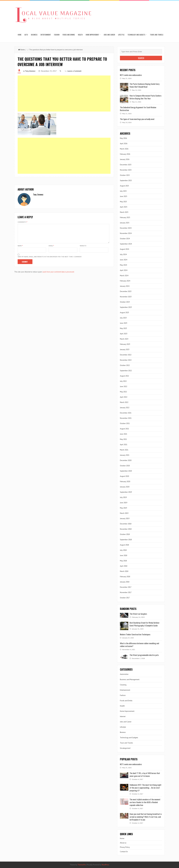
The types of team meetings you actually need (137, 119)
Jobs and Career (109, 35)
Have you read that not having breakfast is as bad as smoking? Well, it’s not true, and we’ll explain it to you (146, 817)
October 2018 (125, 534)
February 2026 (125, 154)
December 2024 (126, 228)
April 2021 (124, 445)
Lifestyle (121, 35)
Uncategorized (125, 748)
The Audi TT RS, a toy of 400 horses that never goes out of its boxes (145, 774)
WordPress (105, 865)
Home (20, 35)
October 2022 (125, 365)
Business (34, 35)
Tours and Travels (157, 35)
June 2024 (124, 260)
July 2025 (123, 191)
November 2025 (126, 170)
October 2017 (125, 598)
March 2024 (124, 276)
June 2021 (124, 434)
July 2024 (123, 254)
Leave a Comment (74, 71)
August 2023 (124, 313)
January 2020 (125, 487)
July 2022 (123, 381)
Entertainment (46, 35)
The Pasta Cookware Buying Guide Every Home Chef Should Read (145, 85)
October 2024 (125, 239)
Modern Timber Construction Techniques (135, 634)
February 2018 (125, 577)
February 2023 (125, 344)
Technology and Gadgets (136, 35)
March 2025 (124, 212)
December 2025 (126, 165)
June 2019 (124, 503)
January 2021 (125, 455)
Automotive (124, 674)
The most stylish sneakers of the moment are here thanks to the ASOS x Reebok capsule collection (145, 802)
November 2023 (126, 297)
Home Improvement (92, 35)
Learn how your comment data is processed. (58, 275)
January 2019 (125, 518)
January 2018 (125, 582)
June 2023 (124, 323)
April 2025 (124, 207)
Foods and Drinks (69, 35)
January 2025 (125, 223)
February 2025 (125, 217)
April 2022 (124, 397)
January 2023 (125, 350)
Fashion (57, 35)
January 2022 (125, 408)
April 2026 (124, 144)
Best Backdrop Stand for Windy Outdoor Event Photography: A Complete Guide (145, 624)
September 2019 (126, 492)
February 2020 (125, 482)
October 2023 (125, 302)
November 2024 (126, 233)
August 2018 (124, 545)
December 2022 (126, 355)
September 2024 (126, 244)
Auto (26, 35)
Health (80, 35)
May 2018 (123, 561)
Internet (123, 716)
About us (123, 843)
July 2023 (123, 318)
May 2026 (123, 138)
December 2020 (126, 460)
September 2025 (126, 181)
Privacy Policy (125, 847)
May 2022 (123, 392)
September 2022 (126, 371)
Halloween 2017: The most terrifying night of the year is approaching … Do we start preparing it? (145, 788)
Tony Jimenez (30, 71)
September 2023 (126, 307)
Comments (22, 222)
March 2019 (124, 513)
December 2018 (126, 524)
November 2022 (126, 360)
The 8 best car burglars (138, 614)
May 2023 (123, 328)
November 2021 (126, 418)
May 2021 (123, 439)
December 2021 (126, 413)
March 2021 (124, 450)
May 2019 (123, 508)
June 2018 (124, 555)
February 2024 (125, 281)
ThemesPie (82, 865)
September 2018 (126, 540)
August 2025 (124, 186)
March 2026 (124, 149)
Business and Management (130, 679)
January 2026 (125, 159)
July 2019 (123, 497)
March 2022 (124, 402)
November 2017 (126, 592)
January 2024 (125, 286)
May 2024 (123, 265)
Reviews (123, 732)
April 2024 (124, 270)
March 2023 (124, 339)
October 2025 (125, 175)
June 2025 (124, 196)
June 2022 (124, 386)
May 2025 (123, 202)
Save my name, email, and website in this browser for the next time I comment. (50, 260)
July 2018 (123, 550)
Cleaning (123, 685)
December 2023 (126, 291)
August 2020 (124, 476)
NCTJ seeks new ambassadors (131, 75)
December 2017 (126, 587)
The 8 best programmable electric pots (144, 655)
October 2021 (125, 423)
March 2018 (124, 571)
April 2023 (124, 334)
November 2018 (126, 529)
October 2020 (125, 466)
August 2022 (124, 376)
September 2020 (126, 471)
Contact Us (124, 852)
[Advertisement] (64, 94)
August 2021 (124, 429)
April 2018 (124, 566)
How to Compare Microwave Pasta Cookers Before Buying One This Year (145, 97)
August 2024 (124, 249)
